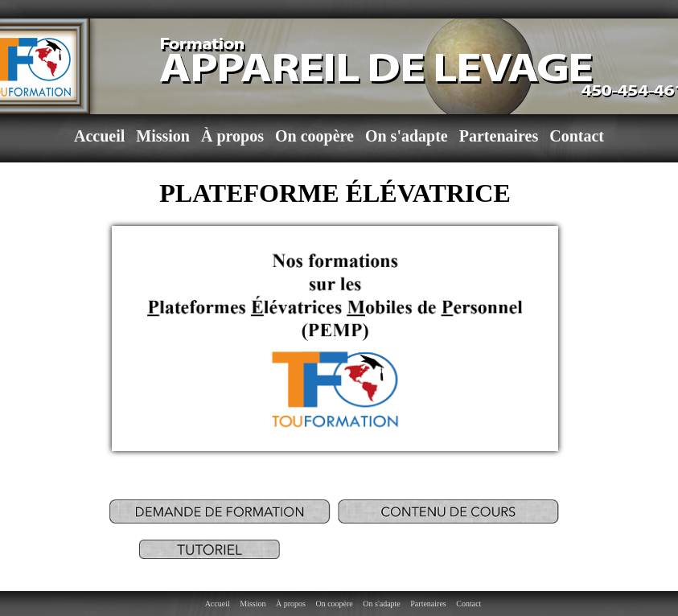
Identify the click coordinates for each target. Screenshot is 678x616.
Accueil (99, 136)
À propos (232, 136)
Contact (577, 136)
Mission (163, 136)
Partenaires (499, 136)
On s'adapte (407, 136)
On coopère (314, 136)
